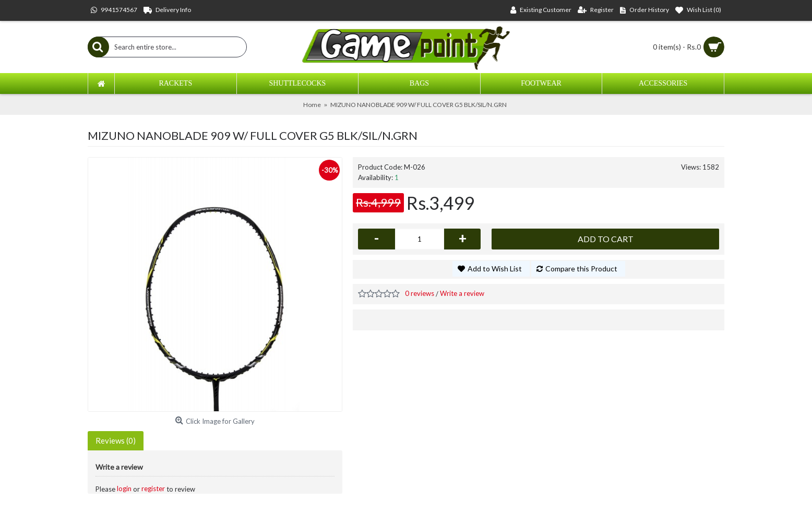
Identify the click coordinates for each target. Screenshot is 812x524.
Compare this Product (581, 269)
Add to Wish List (495, 269)
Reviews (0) (116, 440)
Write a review (462, 293)
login (124, 489)
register (153, 489)
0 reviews (420, 293)
